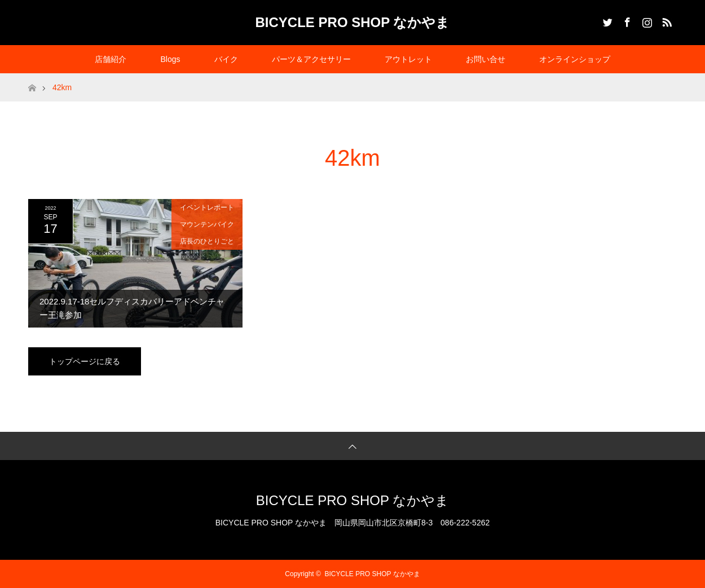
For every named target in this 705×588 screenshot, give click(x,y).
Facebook (626, 20)
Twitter (606, 20)
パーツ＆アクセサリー (311, 59)
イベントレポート (207, 207)
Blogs (170, 59)
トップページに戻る (85, 361)
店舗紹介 (111, 59)
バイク (226, 59)
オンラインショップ (575, 59)
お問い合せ (486, 59)
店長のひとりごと (207, 241)
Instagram (646, 20)
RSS (666, 20)
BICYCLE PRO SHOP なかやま (353, 22)
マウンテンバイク (207, 224)
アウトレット (408, 59)
